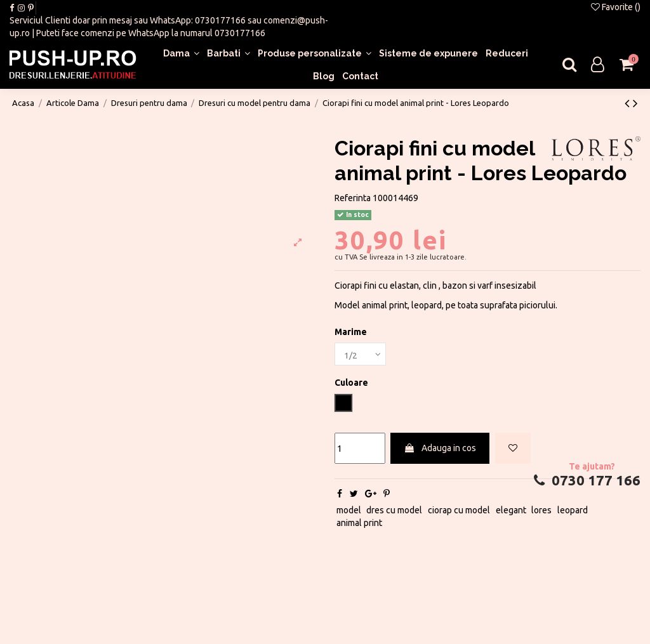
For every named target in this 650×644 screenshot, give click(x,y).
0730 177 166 (586, 481)
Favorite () (616, 7)
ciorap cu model (459, 511)
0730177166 (220, 20)
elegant (511, 511)
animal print (359, 523)
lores (541, 511)
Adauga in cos (440, 449)
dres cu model (394, 511)
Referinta (353, 198)
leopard (573, 511)
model (349, 511)
